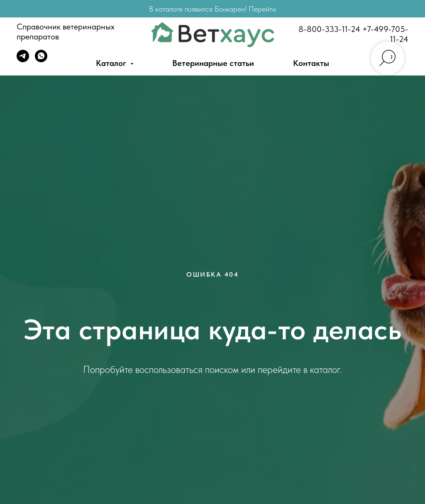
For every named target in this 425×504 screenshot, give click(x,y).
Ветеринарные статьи (213, 63)
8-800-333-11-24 (329, 29)
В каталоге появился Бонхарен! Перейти (212, 9)
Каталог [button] (112, 63)
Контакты (311, 63)
